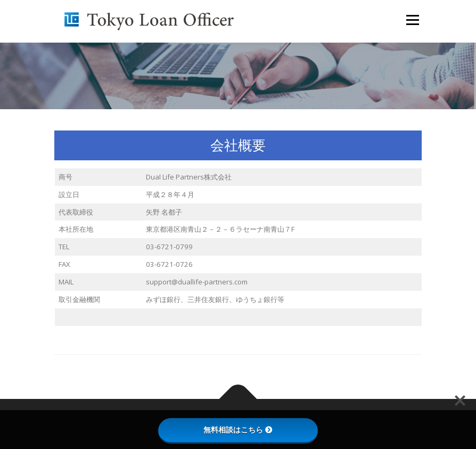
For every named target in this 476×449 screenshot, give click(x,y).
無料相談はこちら (238, 430)
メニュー (412, 20)
